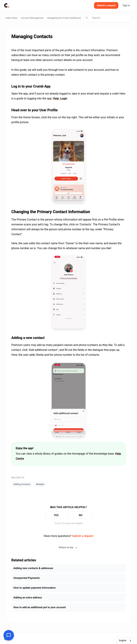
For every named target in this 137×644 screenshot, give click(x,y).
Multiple (40, 484)
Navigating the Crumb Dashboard (64, 18)
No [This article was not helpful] (81, 515)
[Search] (107, 18)
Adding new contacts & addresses (33, 568)
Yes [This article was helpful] (56, 515)
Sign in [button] (126, 5)
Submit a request (106, 5)
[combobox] (125, 641)
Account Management (32, 18)
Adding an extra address (28, 598)
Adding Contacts (22, 484)
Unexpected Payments (27, 578)
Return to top (69, 548)
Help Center (12, 18)
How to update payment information (35, 588)
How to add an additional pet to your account (40, 607)
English (123, 640)
